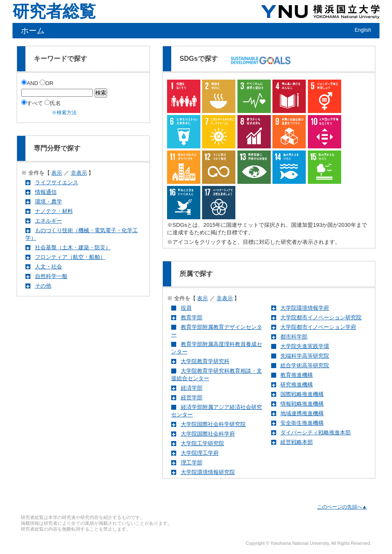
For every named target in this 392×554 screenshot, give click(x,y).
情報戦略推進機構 (302, 404)
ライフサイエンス (57, 182)
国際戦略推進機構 (302, 394)
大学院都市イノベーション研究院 (321, 317)
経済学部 (192, 388)
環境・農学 (49, 202)
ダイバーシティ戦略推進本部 (316, 432)
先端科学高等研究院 (305, 356)
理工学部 (192, 463)
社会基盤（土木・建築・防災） (73, 247)
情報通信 (46, 192)
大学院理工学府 (200, 453)
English (363, 30)
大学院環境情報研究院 (208, 472)
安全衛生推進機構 (302, 423)
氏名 (53, 103)
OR (46, 83)
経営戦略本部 (297, 442)
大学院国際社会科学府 (208, 434)
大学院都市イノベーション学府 (318, 327)
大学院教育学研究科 (205, 361)
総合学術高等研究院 (305, 365)
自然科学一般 (51, 276)
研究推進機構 (297, 385)
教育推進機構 (297, 375)
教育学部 (192, 317)
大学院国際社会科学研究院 (213, 424)
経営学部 (192, 397)
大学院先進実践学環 (305, 346)
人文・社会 (49, 267)
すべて (33, 103)
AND (30, 83)
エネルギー (49, 221)
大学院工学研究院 (202, 443)
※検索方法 (64, 113)
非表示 (79, 173)
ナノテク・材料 (54, 211)
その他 (43, 286)
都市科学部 (294, 337)
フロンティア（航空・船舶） (70, 257)
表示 (57, 173)
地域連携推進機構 (302, 413)
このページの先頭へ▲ (342, 507)
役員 (186, 308)
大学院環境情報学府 (305, 308)
